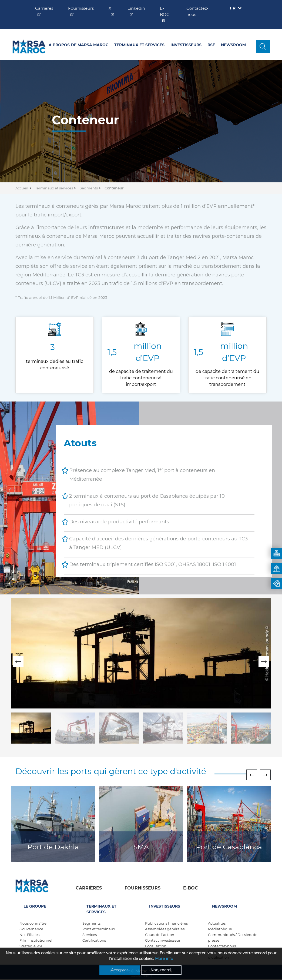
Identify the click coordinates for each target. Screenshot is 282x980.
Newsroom (233, 45)
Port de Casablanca (229, 847)
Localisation (156, 946)
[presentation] (18, 661)
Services (90, 935)
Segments (89, 188)
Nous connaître (33, 923)
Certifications (94, 940)
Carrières (89, 888)
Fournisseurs (142, 888)
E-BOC (165, 11)
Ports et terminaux (99, 929)
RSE (211, 45)
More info (164, 959)
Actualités (217, 923)
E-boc (191, 888)
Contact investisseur (163, 940)
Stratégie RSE (31, 946)
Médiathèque (220, 929)
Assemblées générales (165, 929)
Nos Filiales (29, 935)
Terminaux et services (139, 45)
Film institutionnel (36, 940)
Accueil (22, 188)
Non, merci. (161, 970)
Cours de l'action (160, 935)
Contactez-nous (222, 946)
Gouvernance (31, 929)
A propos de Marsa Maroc (78, 45)
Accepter (120, 970)
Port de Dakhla (53, 847)
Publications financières (166, 923)
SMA (141, 847)
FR (233, 8)
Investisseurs (186, 45)
